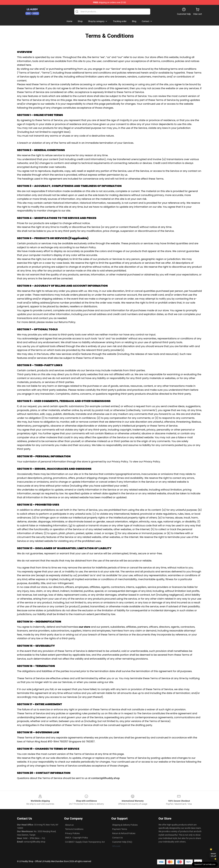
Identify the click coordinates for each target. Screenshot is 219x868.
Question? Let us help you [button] (205, 864)
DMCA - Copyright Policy (76, 838)
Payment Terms (120, 829)
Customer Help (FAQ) (122, 842)
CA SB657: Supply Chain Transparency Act (85, 842)
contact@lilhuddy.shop (105, 778)
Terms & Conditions (74, 829)
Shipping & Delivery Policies (125, 825)
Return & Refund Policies (124, 833)
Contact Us (117, 838)
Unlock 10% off (213, 855)
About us (69, 825)
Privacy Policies (72, 833)
